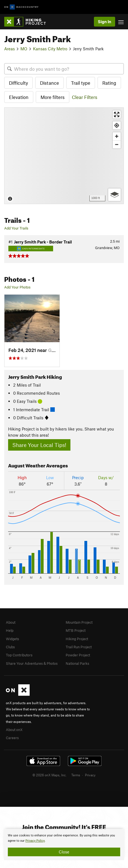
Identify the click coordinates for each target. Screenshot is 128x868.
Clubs (10, 647)
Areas (10, 49)
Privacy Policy (35, 841)
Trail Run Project (79, 647)
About (11, 622)
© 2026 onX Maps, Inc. (49, 775)
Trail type (81, 83)
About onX (14, 730)
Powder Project (78, 655)
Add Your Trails (16, 228)
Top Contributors (19, 655)
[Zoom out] (117, 144)
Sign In (105, 22)
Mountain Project (79, 622)
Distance (49, 83)
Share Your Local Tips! (39, 445)
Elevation (19, 97)
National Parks (77, 663)
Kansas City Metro (50, 49)
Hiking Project (77, 639)
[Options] (114, 195)
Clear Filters (85, 97)
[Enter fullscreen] (117, 114)
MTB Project (76, 630)
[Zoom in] (117, 136)
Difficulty (18, 83)
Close (64, 852)
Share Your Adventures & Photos (32, 663)
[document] (64, 845)
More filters (53, 97)
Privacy (90, 775)
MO (24, 49)
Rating (109, 83)
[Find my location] (117, 125)
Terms (76, 775)
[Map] (64, 156)
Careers (12, 738)
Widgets (12, 639)
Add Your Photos (17, 287)
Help (10, 630)
